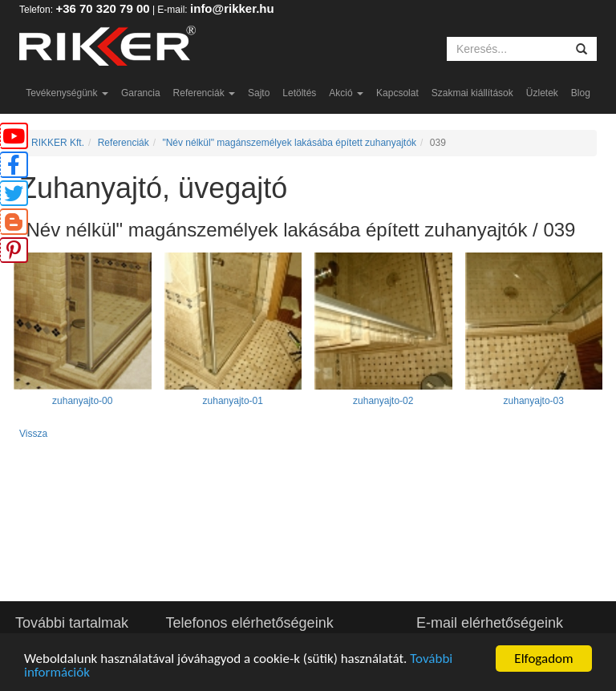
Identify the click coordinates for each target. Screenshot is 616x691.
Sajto (259, 93)
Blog (581, 93)
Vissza (33, 434)
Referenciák (204, 93)
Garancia (141, 93)
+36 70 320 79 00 (102, 8)
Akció (346, 93)
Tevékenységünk (67, 93)
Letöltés (299, 93)
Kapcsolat (397, 93)
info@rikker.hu (232, 8)
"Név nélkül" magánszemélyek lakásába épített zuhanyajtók (289, 143)
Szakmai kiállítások (472, 93)
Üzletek (542, 93)
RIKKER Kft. (58, 143)
